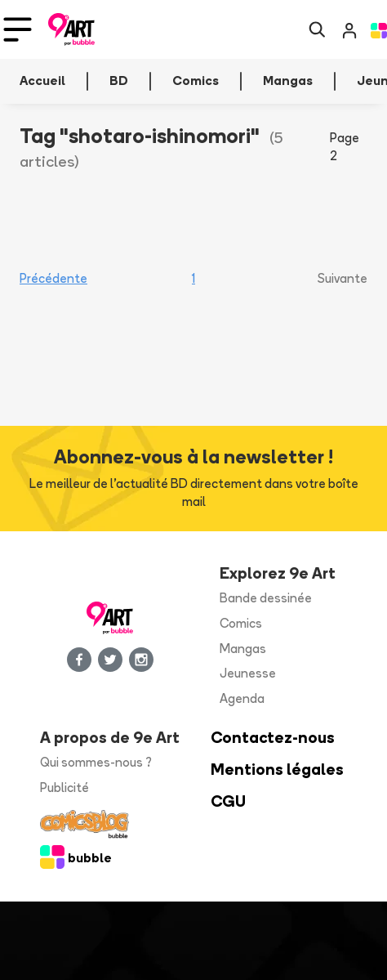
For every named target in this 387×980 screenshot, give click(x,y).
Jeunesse (248, 673)
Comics (241, 623)
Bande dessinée (266, 598)
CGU (228, 801)
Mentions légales (277, 770)
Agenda (242, 698)
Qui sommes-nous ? (96, 762)
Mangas (243, 649)
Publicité (64, 788)
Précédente (53, 278)
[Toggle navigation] (18, 29)
